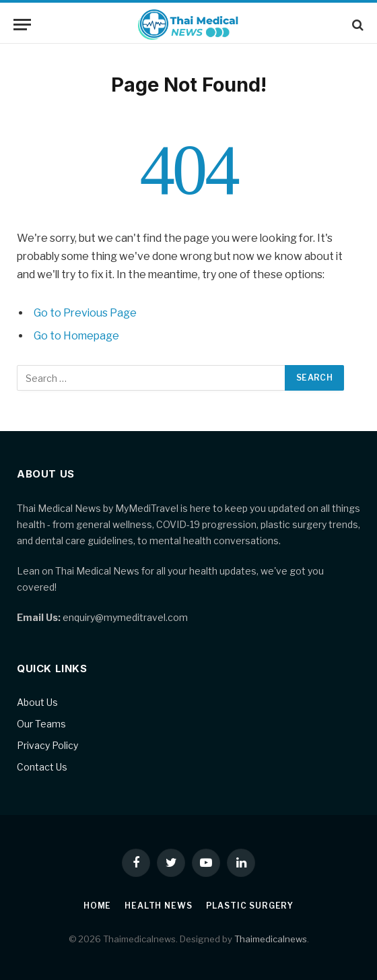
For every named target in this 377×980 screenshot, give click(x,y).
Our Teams (41, 724)
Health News (158, 906)
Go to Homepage (76, 336)
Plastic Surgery (250, 906)
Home (97, 906)
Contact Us (42, 767)
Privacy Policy (47, 745)
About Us (37, 702)
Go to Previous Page (85, 313)
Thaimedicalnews (271, 939)
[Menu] (22, 25)
